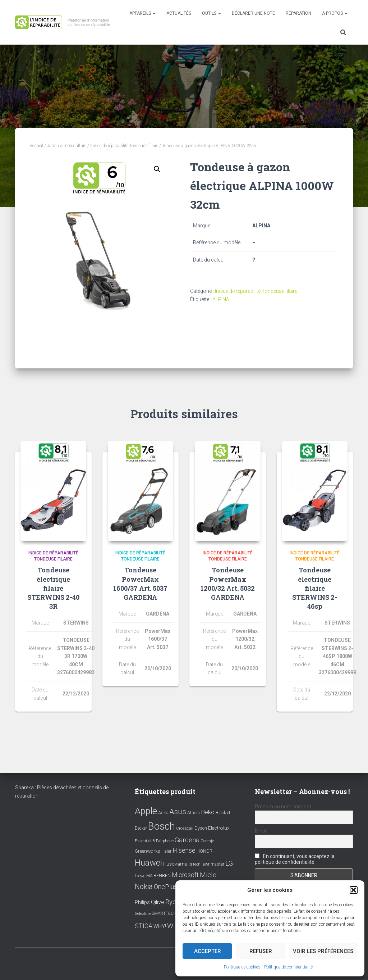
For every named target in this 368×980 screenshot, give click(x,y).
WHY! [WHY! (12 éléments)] (160, 926)
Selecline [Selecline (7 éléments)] (143, 914)
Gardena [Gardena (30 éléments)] (187, 840)
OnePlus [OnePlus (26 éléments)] (165, 887)
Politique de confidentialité (288, 967)
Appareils (142, 13)
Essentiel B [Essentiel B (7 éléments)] (145, 841)
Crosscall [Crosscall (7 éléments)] (185, 828)
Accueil (36, 146)
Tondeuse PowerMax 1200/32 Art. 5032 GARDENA (228, 584)
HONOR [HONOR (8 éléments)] (204, 851)
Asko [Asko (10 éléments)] (163, 813)
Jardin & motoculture (67, 146)
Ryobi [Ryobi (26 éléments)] (173, 902)
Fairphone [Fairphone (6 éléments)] (165, 841)
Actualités (179, 13)
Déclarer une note (253, 13)
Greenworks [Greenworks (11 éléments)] (148, 851)
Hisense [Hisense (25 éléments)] (184, 850)
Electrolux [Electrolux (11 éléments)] (219, 828)
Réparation (298, 13)
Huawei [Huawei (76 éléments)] (148, 863)
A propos (335, 13)
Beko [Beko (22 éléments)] (208, 812)
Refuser (261, 951)
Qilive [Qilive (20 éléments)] (158, 902)
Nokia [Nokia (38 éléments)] (144, 886)
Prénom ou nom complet (283, 807)
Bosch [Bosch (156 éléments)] (162, 826)
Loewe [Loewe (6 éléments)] (140, 876)
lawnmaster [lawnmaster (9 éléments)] (213, 864)
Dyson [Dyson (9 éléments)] (201, 828)
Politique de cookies (242, 967)
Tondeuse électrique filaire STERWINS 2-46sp (315, 588)
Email (261, 831)
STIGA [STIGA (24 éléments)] (144, 926)
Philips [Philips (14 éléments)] (142, 902)
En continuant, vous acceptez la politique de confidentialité (295, 859)
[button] (354, 890)
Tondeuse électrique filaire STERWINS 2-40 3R (53, 588)
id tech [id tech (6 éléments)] (195, 864)
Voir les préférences (323, 951)
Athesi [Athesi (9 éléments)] (194, 813)
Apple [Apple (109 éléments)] (146, 811)
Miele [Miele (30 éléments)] (208, 875)
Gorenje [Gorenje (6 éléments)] (207, 841)
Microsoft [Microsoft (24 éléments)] (185, 875)
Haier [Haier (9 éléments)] (166, 851)
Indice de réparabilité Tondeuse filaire (124, 146)
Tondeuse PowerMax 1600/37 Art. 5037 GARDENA (140, 584)
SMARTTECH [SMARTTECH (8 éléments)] (164, 913)
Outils (211, 13)
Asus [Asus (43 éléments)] (178, 812)
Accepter (208, 951)
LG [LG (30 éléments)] (229, 863)
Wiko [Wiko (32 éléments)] (175, 926)
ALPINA (221, 299)
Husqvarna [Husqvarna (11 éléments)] (175, 864)
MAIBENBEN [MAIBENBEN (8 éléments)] (158, 876)
